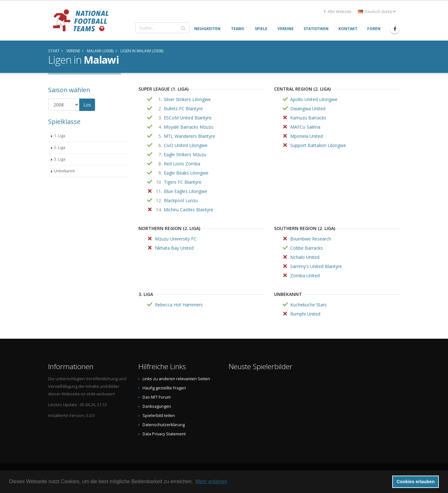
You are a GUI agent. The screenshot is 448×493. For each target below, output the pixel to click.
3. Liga (60, 159)
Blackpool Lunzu (181, 200)
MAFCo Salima (305, 127)
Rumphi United (305, 314)
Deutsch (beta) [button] (377, 12)
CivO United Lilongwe (186, 145)
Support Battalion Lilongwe (318, 145)
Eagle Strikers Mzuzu (185, 154)
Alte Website (338, 12)
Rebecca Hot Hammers (179, 305)
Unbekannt (64, 171)
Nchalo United (305, 257)
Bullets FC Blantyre (183, 109)
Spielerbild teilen (159, 416)
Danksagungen (157, 406)
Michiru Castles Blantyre (189, 210)
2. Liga (60, 147)
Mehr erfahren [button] (211, 481)
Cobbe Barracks (307, 248)
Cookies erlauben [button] (416, 482)
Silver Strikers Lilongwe (187, 99)
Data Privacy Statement (164, 434)
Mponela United (307, 136)
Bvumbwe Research (311, 239)
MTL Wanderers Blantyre (189, 136)
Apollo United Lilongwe (314, 99)
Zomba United (305, 275)
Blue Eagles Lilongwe (186, 191)
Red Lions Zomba (182, 164)
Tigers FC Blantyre (183, 182)
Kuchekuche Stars (308, 305)
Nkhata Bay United (174, 248)
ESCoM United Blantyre (188, 118)
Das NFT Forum (157, 397)
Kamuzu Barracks (308, 118)
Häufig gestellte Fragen (164, 388)
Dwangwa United (308, 109)
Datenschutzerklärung (164, 425)
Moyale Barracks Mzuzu (189, 127)
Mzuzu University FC (176, 239)
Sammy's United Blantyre (316, 266)
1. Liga (60, 136)
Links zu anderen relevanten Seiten (176, 379)
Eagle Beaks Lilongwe (186, 173)
